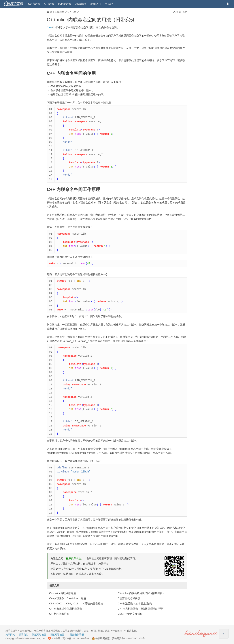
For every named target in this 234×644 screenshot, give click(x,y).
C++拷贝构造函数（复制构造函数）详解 (141, 609)
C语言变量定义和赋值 (130, 614)
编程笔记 (62, 12)
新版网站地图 (39, 635)
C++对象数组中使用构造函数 (66, 609)
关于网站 (10, 635)
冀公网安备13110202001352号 (128, 638)
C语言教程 (34, 4)
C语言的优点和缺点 (129, 598)
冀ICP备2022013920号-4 (76, 638)
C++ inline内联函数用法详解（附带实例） (141, 593)
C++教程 (49, 4)
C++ (49, 27)
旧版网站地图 (57, 635)
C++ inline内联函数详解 (63, 593)
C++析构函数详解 (59, 614)
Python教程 (65, 4)
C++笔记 (74, 12)
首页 (52, 12)
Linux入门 (96, 4)
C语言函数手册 (76, 635)
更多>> (109, 4)
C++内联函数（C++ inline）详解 (68, 598)
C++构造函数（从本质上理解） (135, 603)
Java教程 (81, 4)
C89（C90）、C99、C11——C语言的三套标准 (76, 603)
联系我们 (23, 635)
